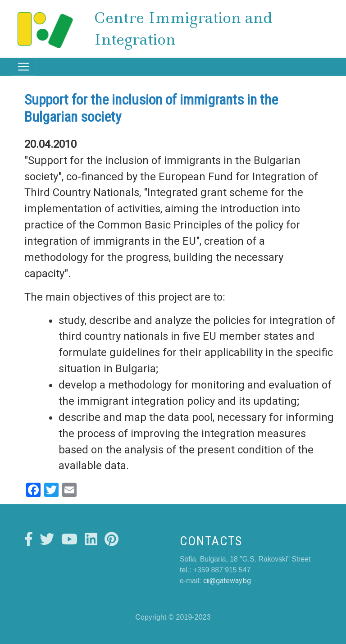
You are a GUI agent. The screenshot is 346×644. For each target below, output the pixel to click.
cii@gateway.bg (227, 581)
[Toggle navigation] (23, 67)
